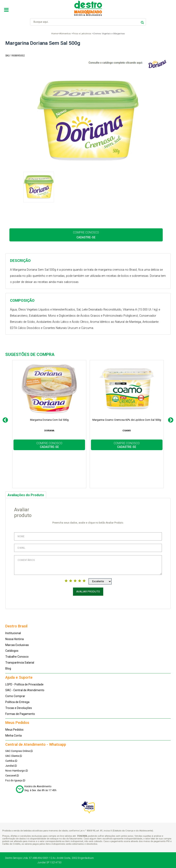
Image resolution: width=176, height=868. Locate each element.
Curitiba (11, 761)
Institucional (13, 633)
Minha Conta (13, 736)
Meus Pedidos (14, 730)
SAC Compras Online (19, 751)
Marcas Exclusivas (17, 645)
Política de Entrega (17, 702)
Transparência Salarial (20, 663)
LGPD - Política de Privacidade (24, 684)
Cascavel (12, 775)
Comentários (88, 565)
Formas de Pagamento (20, 714)
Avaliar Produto (88, 592)
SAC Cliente (14, 756)
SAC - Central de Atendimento (25, 690)
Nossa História (15, 639)
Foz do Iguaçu (15, 780)
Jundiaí (11, 766)
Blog (8, 668)
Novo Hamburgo (17, 771)
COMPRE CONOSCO (86, 235)
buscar (142, 22)
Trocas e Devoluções (19, 708)
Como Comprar (15, 696)
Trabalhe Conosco (17, 657)
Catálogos (12, 651)
